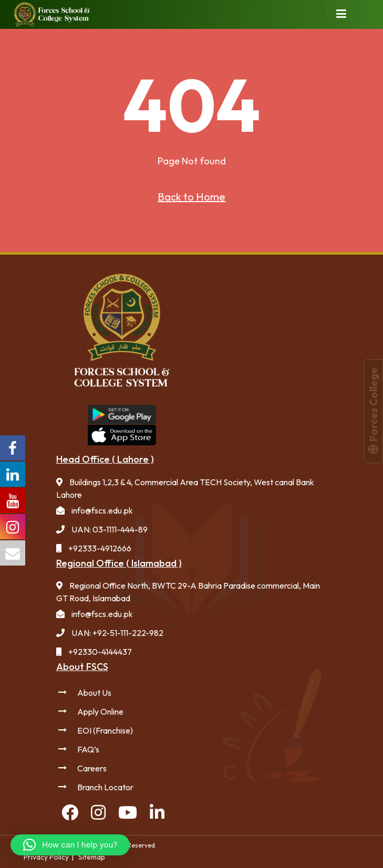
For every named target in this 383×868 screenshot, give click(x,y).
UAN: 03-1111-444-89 (110, 529)
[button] (70, 845)
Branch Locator (105, 787)
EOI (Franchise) (105, 730)
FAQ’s (88, 749)
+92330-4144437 (100, 652)
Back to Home (191, 197)
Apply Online (100, 712)
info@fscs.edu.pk (102, 510)
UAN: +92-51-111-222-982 (117, 633)
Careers (92, 768)
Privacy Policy (46, 857)
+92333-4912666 (100, 548)
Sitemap (92, 857)
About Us (94, 693)
